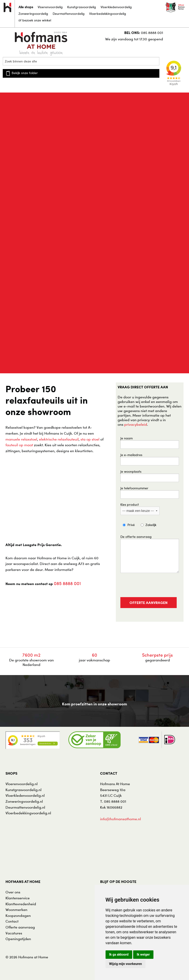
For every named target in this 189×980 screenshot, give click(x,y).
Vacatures (14, 933)
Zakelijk (151, 525)
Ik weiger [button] (143, 954)
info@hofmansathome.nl (120, 819)
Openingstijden (18, 939)
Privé (131, 525)
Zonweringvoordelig (33, 14)
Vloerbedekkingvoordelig (108, 14)
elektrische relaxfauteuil (59, 439)
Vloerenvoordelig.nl (22, 784)
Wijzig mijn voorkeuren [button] (126, 964)
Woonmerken (16, 910)
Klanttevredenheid (21, 904)
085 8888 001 (152, 33)
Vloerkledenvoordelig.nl (25, 795)
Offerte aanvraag (20, 927)
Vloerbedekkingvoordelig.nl (28, 813)
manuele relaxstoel (21, 439)
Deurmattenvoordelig (69, 14)
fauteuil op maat (19, 445)
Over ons (13, 892)
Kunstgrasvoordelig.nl (23, 790)
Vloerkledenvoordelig (116, 7)
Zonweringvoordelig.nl (24, 801)
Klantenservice (18, 898)
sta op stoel (90, 439)
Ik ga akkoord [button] (119, 954)
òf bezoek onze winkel (35, 20)
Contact (12, 921)
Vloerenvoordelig (50, 7)
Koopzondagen (18, 916)
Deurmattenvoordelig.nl (25, 807)
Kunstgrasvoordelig (82, 7)
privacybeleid (136, 424)
